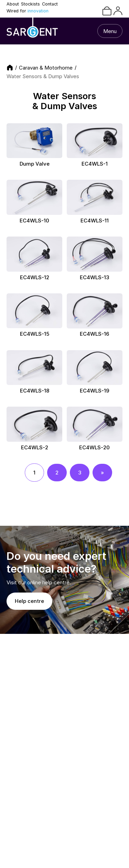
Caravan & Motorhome (46, 68)
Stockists (30, 4)
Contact (50, 4)
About (13, 4)
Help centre (29, 601)
